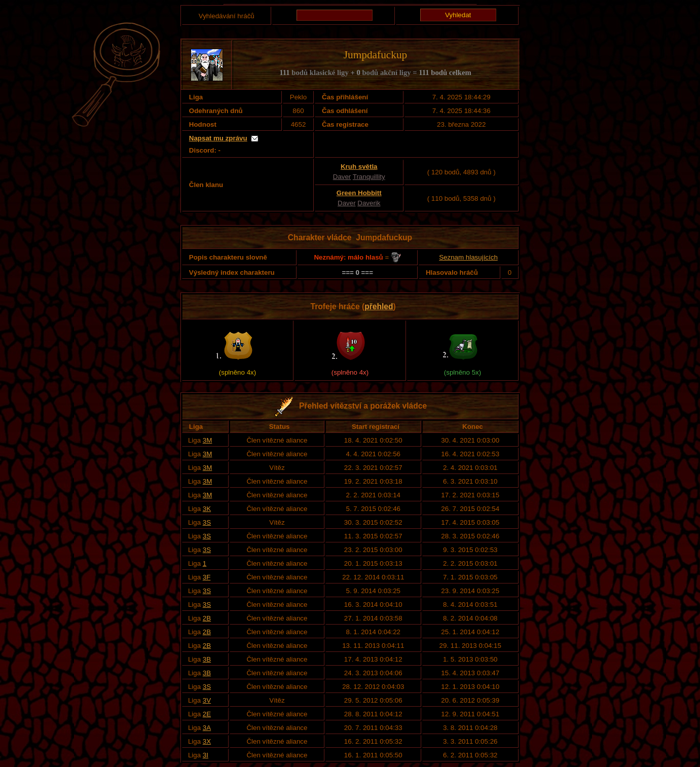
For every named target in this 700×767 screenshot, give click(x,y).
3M (208, 440)
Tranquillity (369, 177)
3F (207, 577)
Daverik (369, 203)
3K (207, 509)
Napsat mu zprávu (218, 138)
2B (207, 618)
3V (207, 700)
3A (207, 728)
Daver (342, 177)
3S (207, 522)
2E (207, 714)
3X (207, 741)
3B (207, 659)
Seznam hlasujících (468, 257)
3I (206, 755)
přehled (379, 306)
